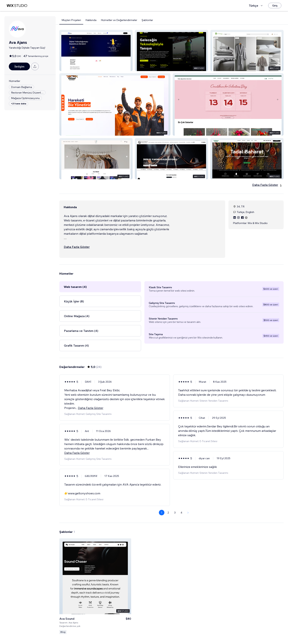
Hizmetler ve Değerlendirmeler (119, 20)
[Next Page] (188, 513)
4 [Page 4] (181, 513)
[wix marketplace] (17, 6)
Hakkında (91, 20)
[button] (96, 50)
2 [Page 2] (168, 513)
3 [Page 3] (175, 513)
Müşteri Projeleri (71, 20)
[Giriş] (275, 6)
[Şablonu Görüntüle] (95, 586)
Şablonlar (147, 20)
